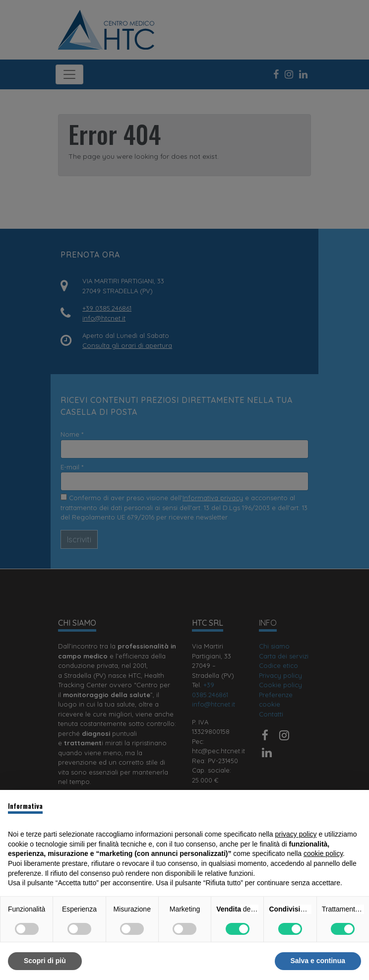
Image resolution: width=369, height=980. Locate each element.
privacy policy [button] (296, 834)
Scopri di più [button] (45, 961)
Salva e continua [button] (318, 961)
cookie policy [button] (323, 853)
